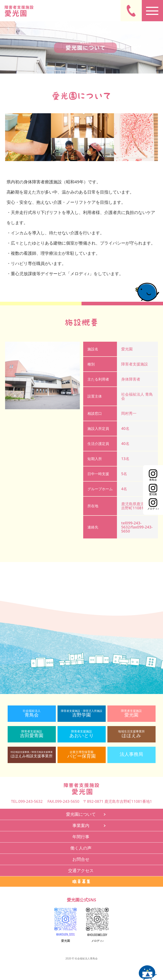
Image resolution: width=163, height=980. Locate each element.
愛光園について (81, 814)
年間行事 (81, 837)
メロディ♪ (97, 939)
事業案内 (81, 825)
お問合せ (81, 859)
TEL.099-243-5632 (27, 801)
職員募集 (81, 881)
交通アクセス (81, 870)
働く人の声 (81, 848)
